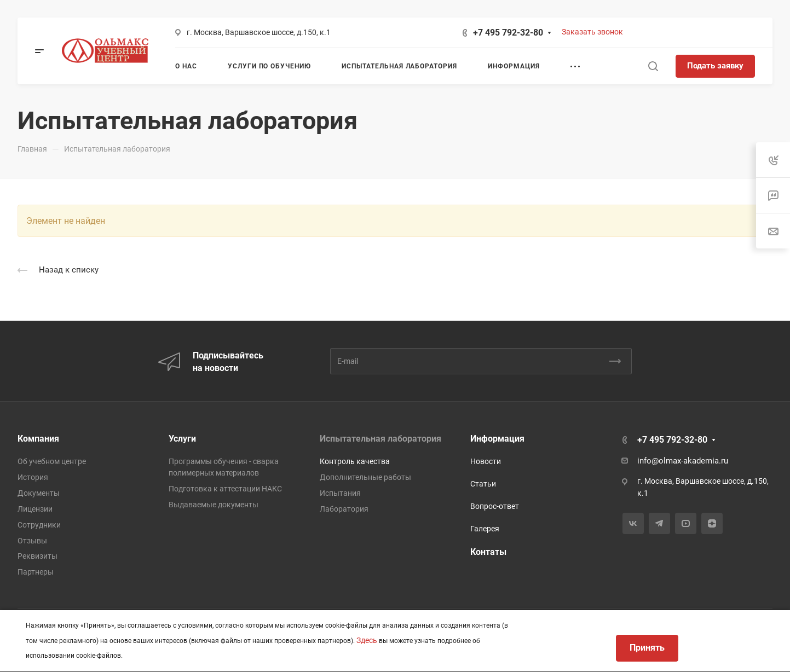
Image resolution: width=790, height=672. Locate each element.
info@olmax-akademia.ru (683, 461)
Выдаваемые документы (214, 505)
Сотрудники (39, 525)
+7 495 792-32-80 (508, 33)
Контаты (488, 552)
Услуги (182, 439)
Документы (39, 493)
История (33, 477)
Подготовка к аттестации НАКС (225, 489)
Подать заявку (715, 66)
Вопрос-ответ (495, 506)
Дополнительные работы (365, 477)
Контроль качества (355, 461)
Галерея (485, 529)
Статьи (483, 484)
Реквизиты (38, 556)
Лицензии (35, 509)
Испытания (340, 493)
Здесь (367, 640)
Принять (647, 648)
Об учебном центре (52, 461)
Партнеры (36, 572)
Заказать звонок (592, 32)
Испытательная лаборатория (380, 439)
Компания (38, 439)
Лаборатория (344, 509)
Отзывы (32, 541)
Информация (497, 439)
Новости (486, 461)
